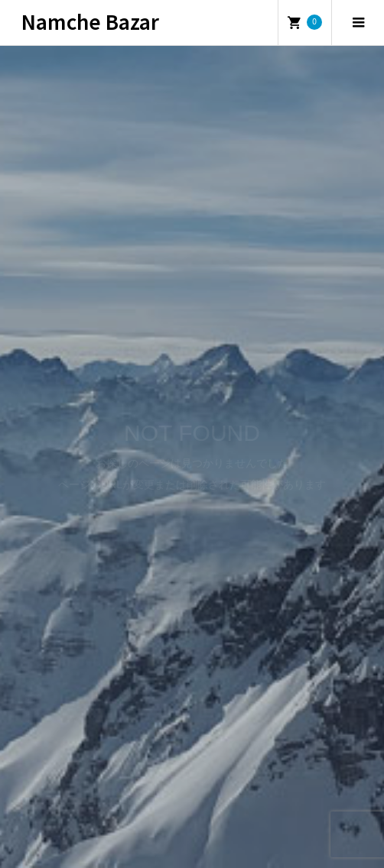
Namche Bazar (90, 21)
